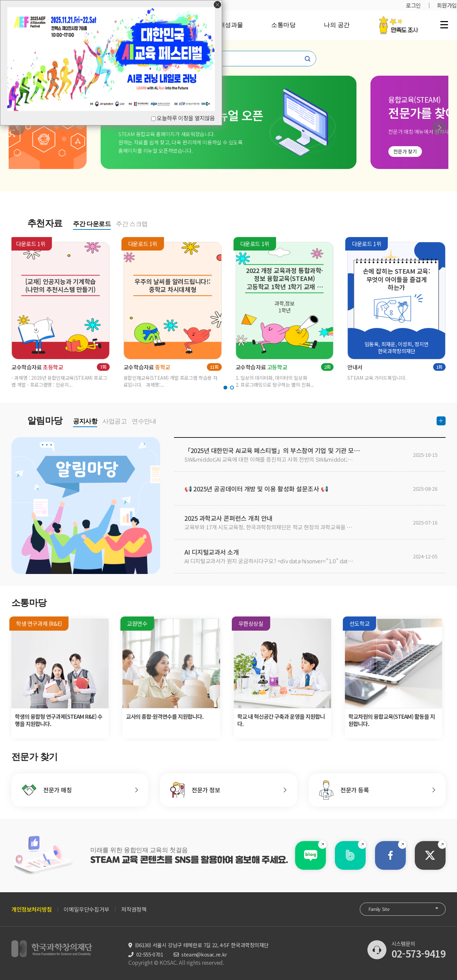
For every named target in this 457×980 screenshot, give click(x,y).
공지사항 (85, 421)
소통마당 (283, 25)
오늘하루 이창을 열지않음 (186, 118)
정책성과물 (228, 25)
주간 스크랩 (132, 224)
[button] (17, 128)
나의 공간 (337, 25)
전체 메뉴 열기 (444, 25)
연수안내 (144, 421)
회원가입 (447, 5)
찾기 (308, 59)
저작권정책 (134, 909)
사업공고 (115, 421)
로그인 (413, 5)
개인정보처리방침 (32, 909)
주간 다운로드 (92, 224)
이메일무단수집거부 (86, 909)
